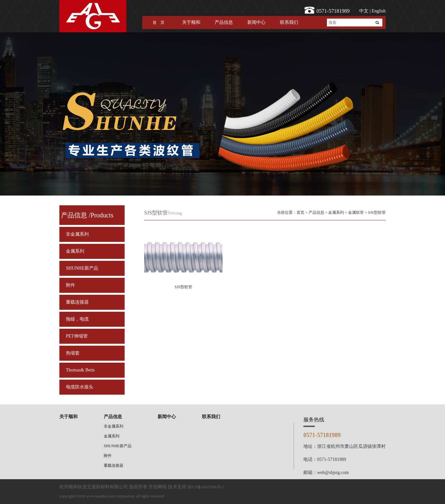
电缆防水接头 (80, 387)
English (378, 11)
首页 (300, 213)
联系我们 (289, 22)
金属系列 (75, 251)
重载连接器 (77, 302)
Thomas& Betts (80, 370)
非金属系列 (77, 234)
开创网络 (158, 487)
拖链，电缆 (77, 319)
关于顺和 (191, 22)
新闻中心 (256, 22)
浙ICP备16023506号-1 (206, 487)
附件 (70, 285)
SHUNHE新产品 (82, 268)
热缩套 (73, 353)
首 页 (159, 23)
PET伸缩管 (77, 336)
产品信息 (224, 22)
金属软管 (356, 213)
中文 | (365, 11)
